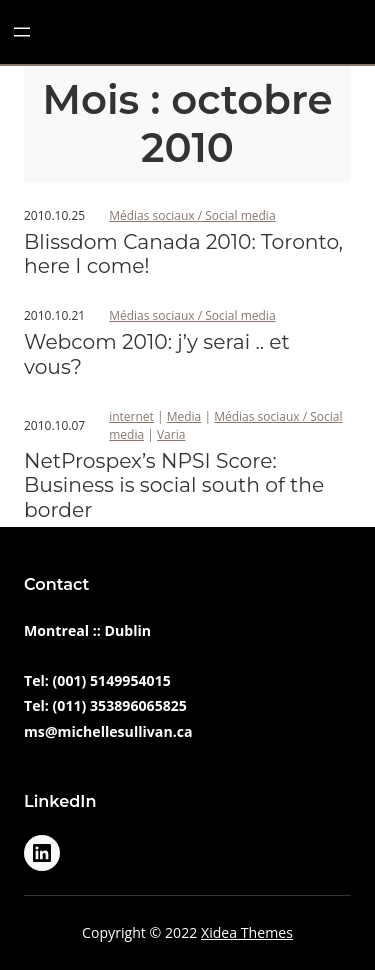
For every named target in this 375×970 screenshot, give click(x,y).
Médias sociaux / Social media (192, 215)
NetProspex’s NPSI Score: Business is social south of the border (174, 485)
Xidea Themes (247, 932)
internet (131, 416)
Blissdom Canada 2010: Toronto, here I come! (183, 254)
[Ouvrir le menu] (22, 32)
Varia (171, 434)
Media (184, 416)
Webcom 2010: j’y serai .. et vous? (157, 354)
